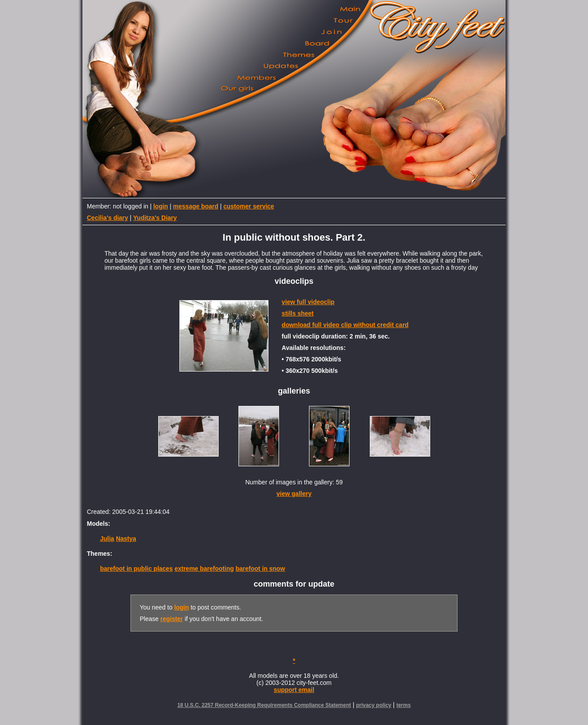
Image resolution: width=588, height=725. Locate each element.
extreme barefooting (204, 569)
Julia (107, 539)
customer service (249, 206)
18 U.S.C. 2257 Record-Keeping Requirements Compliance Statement (264, 705)
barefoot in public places (136, 569)
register (172, 619)
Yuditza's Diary (155, 218)
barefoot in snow (261, 569)
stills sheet (298, 313)
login (161, 206)
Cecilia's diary (108, 218)
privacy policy (374, 705)
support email (294, 690)
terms (404, 705)
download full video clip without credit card (345, 325)
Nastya (126, 539)
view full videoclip (308, 302)
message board (196, 206)
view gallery (294, 494)
